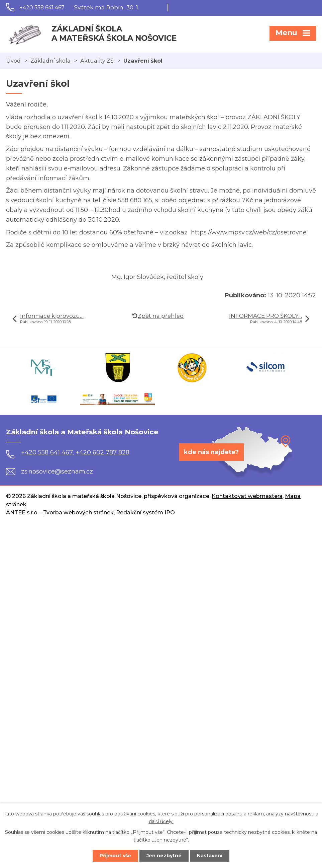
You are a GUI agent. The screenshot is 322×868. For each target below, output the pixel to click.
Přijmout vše (115, 856)
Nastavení (210, 856)
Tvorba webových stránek (78, 512)
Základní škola (50, 61)
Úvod (14, 61)
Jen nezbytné (164, 856)
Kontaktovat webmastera (247, 496)
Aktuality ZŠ (97, 61)
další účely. (161, 821)
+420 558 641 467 (42, 8)
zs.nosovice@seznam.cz (49, 472)
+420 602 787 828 (102, 452)
